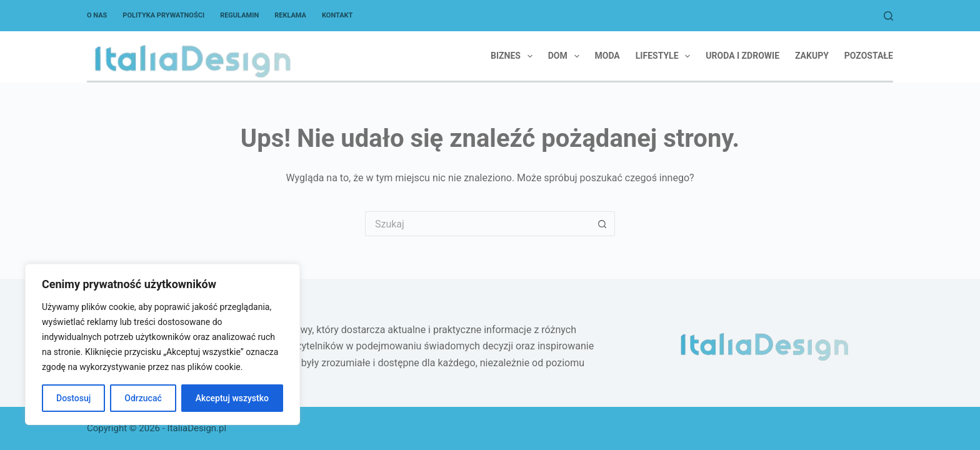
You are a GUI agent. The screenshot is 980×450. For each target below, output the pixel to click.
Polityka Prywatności (163, 15)
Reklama (290, 15)
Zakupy (812, 56)
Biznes (514, 56)
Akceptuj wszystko (232, 398)
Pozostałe (869, 56)
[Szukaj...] (477, 224)
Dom (566, 56)
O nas (97, 15)
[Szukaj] (888, 16)
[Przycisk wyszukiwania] (602, 224)
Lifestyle (666, 56)
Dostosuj (73, 398)
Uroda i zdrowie (742, 56)
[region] (162, 344)
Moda (607, 56)
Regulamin (239, 15)
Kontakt (337, 15)
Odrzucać (143, 398)
